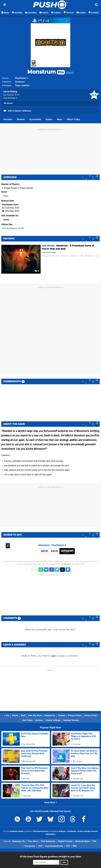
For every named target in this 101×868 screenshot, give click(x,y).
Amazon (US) (67, 551)
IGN (94, 841)
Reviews (21, 119)
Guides (49, 119)
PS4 (81, 256)
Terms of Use (91, 715)
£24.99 (54, 551)
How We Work (35, 715)
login (53, 656)
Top (7, 715)
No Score (8, 103)
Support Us (50, 715)
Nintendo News (82, 841)
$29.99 (44, 551)
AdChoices (72, 831)
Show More (51, 802)
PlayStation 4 (21, 78)
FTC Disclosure (63, 564)
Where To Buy (73, 119)
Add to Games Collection (17, 111)
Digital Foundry (65, 841)
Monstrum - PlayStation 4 (52, 545)
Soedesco (20, 82)
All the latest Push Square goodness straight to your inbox (50, 857)
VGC (40, 846)
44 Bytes (62, 831)
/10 (17, 95)
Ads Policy (27, 720)
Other (6, 196)
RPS (75, 846)
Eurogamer (30, 846)
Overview (8, 119)
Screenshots (35, 119)
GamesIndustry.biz (54, 846)
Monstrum (46, 72)
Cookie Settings (53, 720)
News (60, 119)
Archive (39, 720)
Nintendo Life (19, 841)
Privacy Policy (75, 715)
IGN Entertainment (41, 831)
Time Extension (48, 841)
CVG (68, 846)
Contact (62, 715)
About (15, 715)
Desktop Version (71, 720)
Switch (6, 220)
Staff (23, 715)
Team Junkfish (22, 86)
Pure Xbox (33, 841)
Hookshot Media (17, 831)
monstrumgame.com (13, 228)
